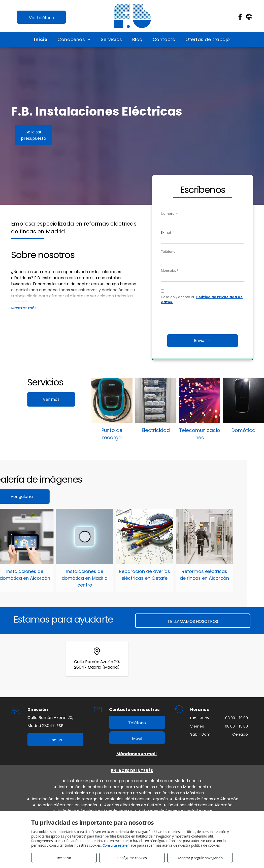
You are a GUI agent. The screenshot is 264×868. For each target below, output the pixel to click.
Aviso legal (87, 802)
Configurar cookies (132, 858)
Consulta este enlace (119, 845)
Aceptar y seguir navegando (200, 858)
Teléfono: (172, 252)
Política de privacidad (124, 802)
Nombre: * (173, 214)
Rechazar (64, 858)
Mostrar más (24, 308)
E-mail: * (171, 232)
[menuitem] (41, 39)
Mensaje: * (173, 270)
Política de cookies (169, 802)
